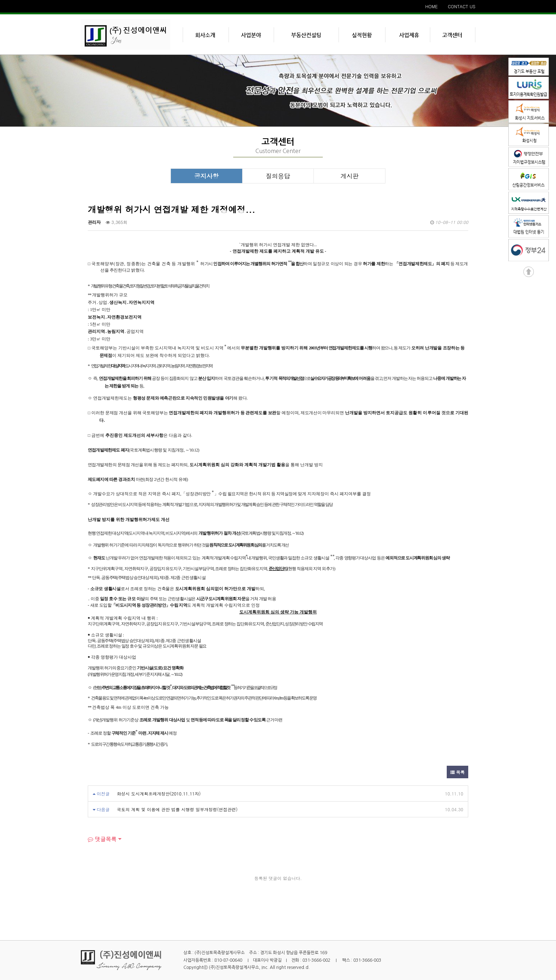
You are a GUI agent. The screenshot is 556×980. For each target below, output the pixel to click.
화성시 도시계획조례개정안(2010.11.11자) (159, 793)
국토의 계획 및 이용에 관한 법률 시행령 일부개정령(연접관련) (177, 809)
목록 (457, 772)
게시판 (349, 176)
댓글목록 (102, 839)
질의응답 (278, 176)
